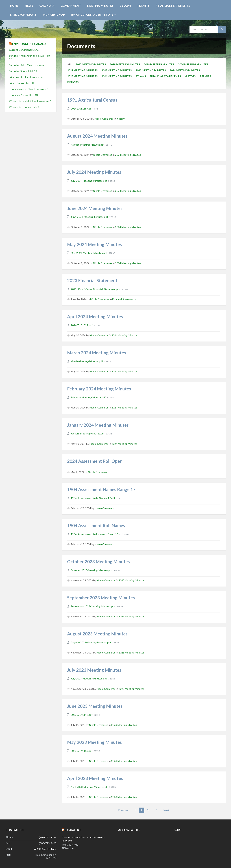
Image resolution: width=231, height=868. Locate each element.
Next (166, 810)
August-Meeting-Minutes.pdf (88, 145)
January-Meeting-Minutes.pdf (88, 433)
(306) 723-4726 (48, 837)
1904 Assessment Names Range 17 (101, 489)
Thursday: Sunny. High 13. (24, 95)
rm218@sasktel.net (45, 849)
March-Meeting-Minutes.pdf (87, 361)
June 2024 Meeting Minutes (95, 208)
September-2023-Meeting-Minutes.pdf (93, 606)
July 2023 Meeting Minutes (94, 670)
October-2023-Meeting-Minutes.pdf (92, 570)
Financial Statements (165, 76)
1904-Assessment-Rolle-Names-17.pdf (93, 498)
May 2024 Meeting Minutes (94, 244)
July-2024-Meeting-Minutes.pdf (89, 181)
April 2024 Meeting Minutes (95, 317)
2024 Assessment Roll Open (95, 461)
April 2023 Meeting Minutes (95, 778)
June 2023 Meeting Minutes (95, 706)
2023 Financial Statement (92, 280)
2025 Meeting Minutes (82, 76)
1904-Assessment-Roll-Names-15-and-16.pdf (97, 534)
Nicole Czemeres (104, 119)
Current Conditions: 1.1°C (24, 50)
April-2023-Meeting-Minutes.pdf (90, 787)
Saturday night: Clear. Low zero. (27, 65)
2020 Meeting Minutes (193, 64)
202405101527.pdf (82, 325)
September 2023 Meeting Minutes (101, 598)
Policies (73, 82)
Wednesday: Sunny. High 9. (24, 107)
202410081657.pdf (82, 109)
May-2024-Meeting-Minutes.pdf (89, 253)
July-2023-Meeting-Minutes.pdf (89, 678)
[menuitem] (14, 5)
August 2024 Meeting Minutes (97, 136)
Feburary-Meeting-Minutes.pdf (89, 397)
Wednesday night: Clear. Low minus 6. (30, 101)
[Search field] (208, 29)
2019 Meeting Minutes (159, 64)
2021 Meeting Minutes (82, 70)
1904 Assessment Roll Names (96, 525)
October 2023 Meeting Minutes (98, 562)
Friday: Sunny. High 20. (22, 83)
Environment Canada (29, 44)
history (190, 76)
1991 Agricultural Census (92, 100)
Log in (178, 829)
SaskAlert (73, 830)
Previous (123, 810)
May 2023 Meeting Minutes (94, 742)
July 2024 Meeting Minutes (94, 172)
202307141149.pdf (82, 715)
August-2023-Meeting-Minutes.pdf (91, 642)
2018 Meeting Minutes (125, 64)
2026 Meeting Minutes (116, 76)
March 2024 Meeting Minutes (97, 353)
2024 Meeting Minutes (185, 70)
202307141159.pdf (82, 751)
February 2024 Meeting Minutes (99, 389)
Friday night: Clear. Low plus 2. (26, 77)
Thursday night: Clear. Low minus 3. (29, 89)
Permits (205, 76)
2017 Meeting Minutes (91, 64)
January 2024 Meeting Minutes (98, 425)
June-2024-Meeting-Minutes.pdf (90, 217)
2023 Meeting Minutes (151, 70)
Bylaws (141, 76)
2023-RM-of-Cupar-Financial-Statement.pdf (96, 289)
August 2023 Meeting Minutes (97, 634)
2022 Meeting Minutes (116, 70)
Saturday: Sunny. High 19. (23, 71)
